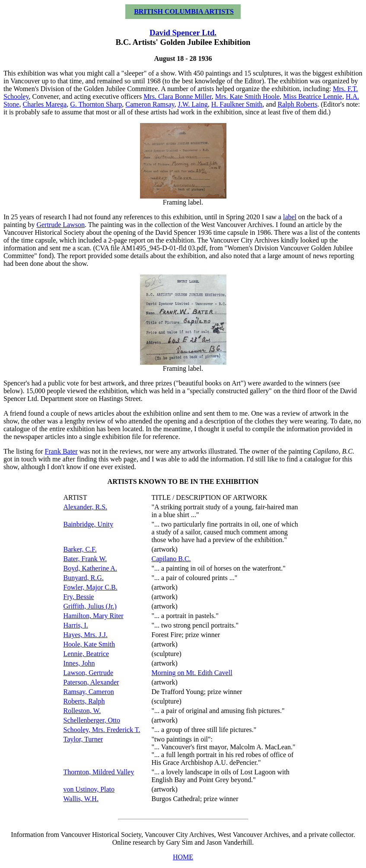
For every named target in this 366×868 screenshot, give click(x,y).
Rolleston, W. (82, 711)
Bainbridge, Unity (89, 524)
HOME (183, 857)
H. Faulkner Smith (237, 104)
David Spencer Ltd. (183, 33)
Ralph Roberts (297, 104)
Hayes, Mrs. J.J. (86, 635)
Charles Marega (45, 104)
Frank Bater (61, 451)
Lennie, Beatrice (86, 654)
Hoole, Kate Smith (89, 644)
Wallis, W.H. (81, 799)
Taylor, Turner (83, 739)
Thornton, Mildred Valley (99, 772)
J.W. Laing (193, 104)
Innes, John (79, 663)
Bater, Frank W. (85, 559)
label (290, 217)
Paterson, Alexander (91, 682)
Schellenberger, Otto (92, 720)
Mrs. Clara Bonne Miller (178, 96)
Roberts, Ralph (84, 701)
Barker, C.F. (80, 549)
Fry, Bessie (79, 597)
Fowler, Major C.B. (91, 587)
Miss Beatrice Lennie (313, 96)
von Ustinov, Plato (89, 789)
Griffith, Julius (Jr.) (90, 606)
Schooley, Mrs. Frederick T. (102, 730)
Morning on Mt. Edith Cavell (192, 673)
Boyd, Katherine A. (90, 568)
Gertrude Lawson (60, 225)
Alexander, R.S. (86, 507)
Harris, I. (76, 625)
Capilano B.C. (171, 559)
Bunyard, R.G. (84, 578)
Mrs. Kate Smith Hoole (247, 96)
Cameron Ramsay (150, 104)
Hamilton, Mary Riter (94, 616)
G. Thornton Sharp (96, 104)
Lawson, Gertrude (89, 673)
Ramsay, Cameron (89, 692)
